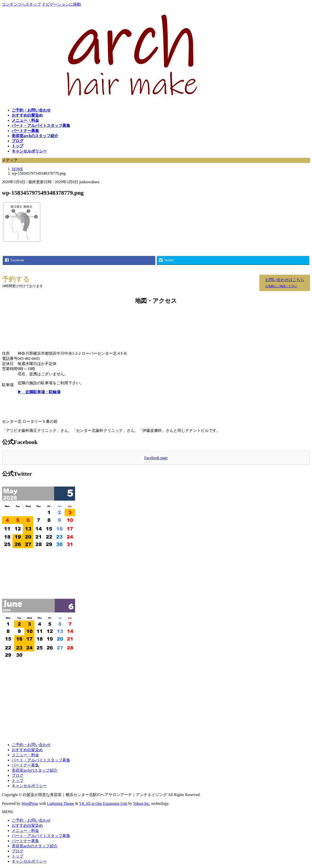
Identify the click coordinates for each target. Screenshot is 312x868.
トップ (18, 781)
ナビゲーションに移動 (61, 4)
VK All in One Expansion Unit (103, 803)
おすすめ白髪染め (27, 750)
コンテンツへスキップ (21, 4)
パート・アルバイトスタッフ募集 (41, 760)
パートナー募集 (25, 765)
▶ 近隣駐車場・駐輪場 (39, 392)
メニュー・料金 (25, 755)
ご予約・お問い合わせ (31, 745)
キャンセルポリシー (29, 786)
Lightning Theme (61, 803)
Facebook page (156, 458)
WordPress (30, 803)
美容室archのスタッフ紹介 (35, 770)
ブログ (18, 775)
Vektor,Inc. (142, 803)
